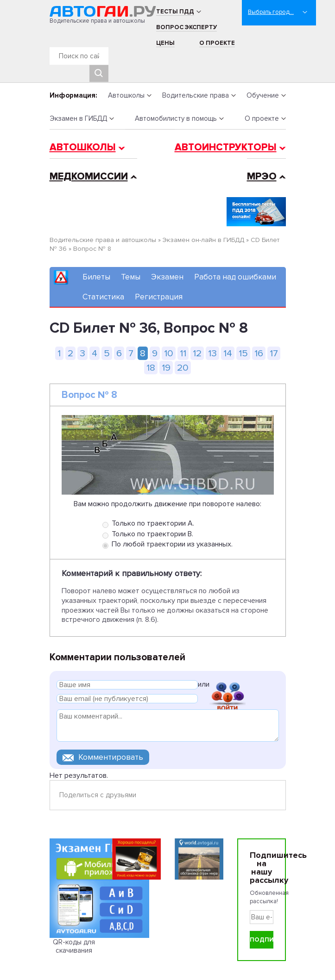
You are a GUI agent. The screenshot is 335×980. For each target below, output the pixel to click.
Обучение (263, 95)
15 (243, 353)
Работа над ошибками (235, 277)
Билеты (96, 277)
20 (183, 368)
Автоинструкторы (226, 147)
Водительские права (196, 95)
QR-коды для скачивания (74, 946)
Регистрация (159, 297)
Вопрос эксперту (186, 27)
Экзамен (167, 277)
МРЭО (262, 177)
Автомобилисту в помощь (176, 118)
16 (259, 353)
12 (197, 353)
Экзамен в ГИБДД (78, 118)
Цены (165, 43)
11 (183, 353)
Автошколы (126, 95)
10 (169, 353)
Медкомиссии (89, 177)
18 (151, 368)
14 (228, 353)
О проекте (217, 43)
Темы (131, 277)
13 (212, 353)
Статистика (103, 297)
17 (274, 353)
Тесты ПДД (175, 12)
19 (166, 368)
